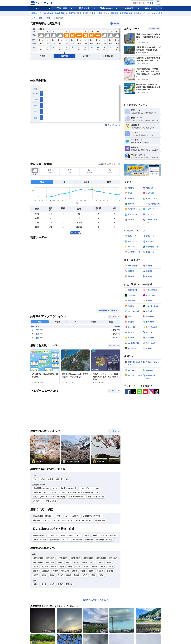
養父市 (44, 584)
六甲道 (50, 479)
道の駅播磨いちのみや (41, 488)
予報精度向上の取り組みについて (95, 600)
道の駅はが (61, 497)
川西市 (94, 567)
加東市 (91, 571)
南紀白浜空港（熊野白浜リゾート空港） (48, 516)
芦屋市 (101, 562)
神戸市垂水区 (101, 558)
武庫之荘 (59, 479)
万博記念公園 (54, 540)
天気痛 (35, 99)
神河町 (77, 575)
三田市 (111, 567)
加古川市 (45, 567)
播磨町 (52, 575)
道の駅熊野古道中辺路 (104, 540)
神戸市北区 (113, 558)
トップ (33, 18)
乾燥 (36, 106)
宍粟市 (83, 571)
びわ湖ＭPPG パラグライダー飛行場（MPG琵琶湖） (73, 520)
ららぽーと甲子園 (75, 540)
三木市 (78, 567)
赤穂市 (54, 567)
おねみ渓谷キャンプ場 (96, 497)
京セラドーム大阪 (40, 540)
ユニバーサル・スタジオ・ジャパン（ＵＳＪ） (64, 535)
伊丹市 (109, 562)
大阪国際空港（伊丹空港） (92, 516)
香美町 (60, 584)
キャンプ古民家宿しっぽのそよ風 (64, 488)
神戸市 (42, 479)
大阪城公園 (89, 540)
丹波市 (55, 571)
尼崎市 (68, 562)
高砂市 (86, 567)
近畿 (40, 18)
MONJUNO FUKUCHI (77, 497)
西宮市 (84, 562)
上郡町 (93, 575)
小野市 (103, 567)
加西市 (36, 571)
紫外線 (35, 93)
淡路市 (75, 571)
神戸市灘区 (50, 558)
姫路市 (60, 562)
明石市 (76, 562)
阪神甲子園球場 (39, 535)
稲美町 (44, 575)
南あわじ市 (65, 571)
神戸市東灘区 (38, 558)
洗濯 (36, 118)
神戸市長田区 (75, 558)
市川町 (60, 575)
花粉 (36, 112)
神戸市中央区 (38, 562)
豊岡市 (36, 584)
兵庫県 (48, 18)
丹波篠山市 (45, 571)
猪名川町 (110, 571)
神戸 (38, 330)
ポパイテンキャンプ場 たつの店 (45, 501)
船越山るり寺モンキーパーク (44, 497)
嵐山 (64, 540)
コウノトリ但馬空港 (72, 516)
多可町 (36, 575)
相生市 (36, 567)
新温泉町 (69, 584)
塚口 (68, 479)
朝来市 (52, 584)
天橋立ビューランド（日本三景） (105, 535)
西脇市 (62, 567)
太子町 (85, 575)
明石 (38, 338)
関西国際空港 (100, 520)
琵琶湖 (87, 535)
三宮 (35, 479)
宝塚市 (70, 567)
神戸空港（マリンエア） (42, 520)
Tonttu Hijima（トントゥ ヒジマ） (46, 492)
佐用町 (101, 575)
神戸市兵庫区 (62, 558)
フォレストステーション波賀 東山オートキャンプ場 (80, 492)
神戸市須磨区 (88, 558)
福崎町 (68, 575)
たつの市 (100, 571)
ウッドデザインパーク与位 (89, 488)
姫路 (38, 334)
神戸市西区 (50, 562)
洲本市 (93, 562)
